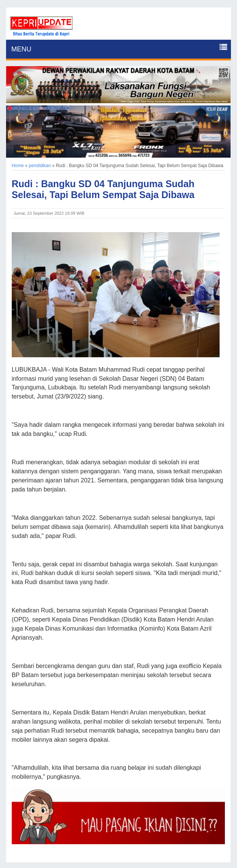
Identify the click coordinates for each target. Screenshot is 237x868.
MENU (21, 49)
